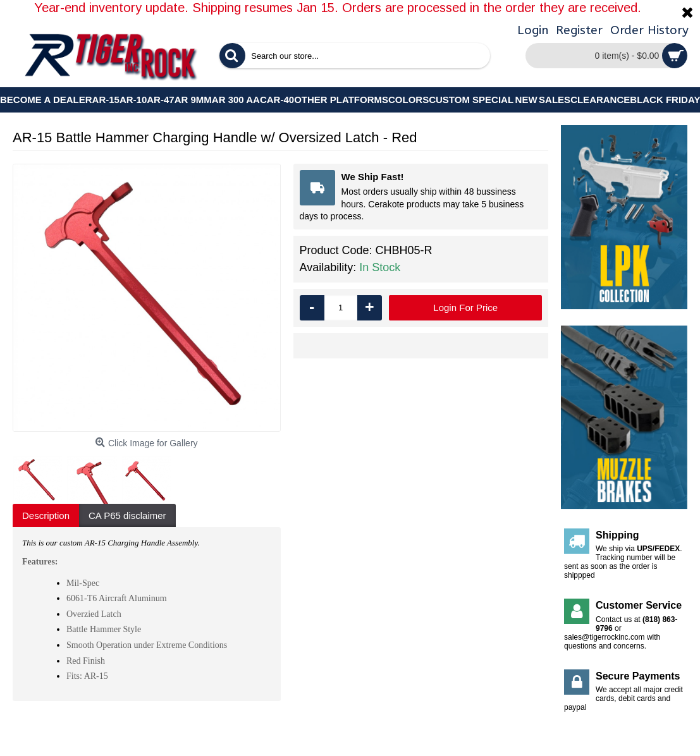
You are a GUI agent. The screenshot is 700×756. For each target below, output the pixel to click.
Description (46, 515)
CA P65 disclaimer (127, 515)
